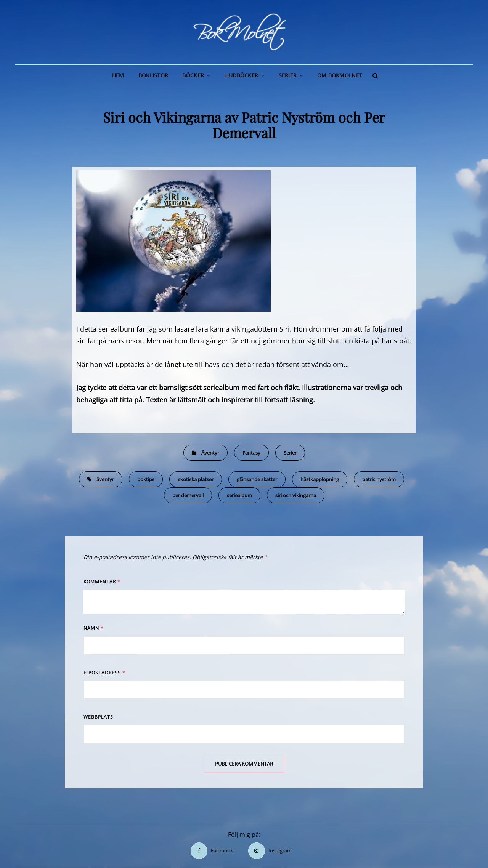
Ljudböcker (241, 75)
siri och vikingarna (296, 495)
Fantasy (251, 453)
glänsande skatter (257, 479)
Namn (94, 628)
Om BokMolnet (340, 75)
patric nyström (379, 479)
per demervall (188, 495)
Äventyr (210, 453)
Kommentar (102, 582)
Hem (118, 75)
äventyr (105, 479)
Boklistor (153, 75)
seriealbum (239, 495)
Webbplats (98, 717)
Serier (288, 75)
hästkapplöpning (320, 479)
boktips (146, 479)
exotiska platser (196, 479)
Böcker (193, 75)
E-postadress (104, 673)
